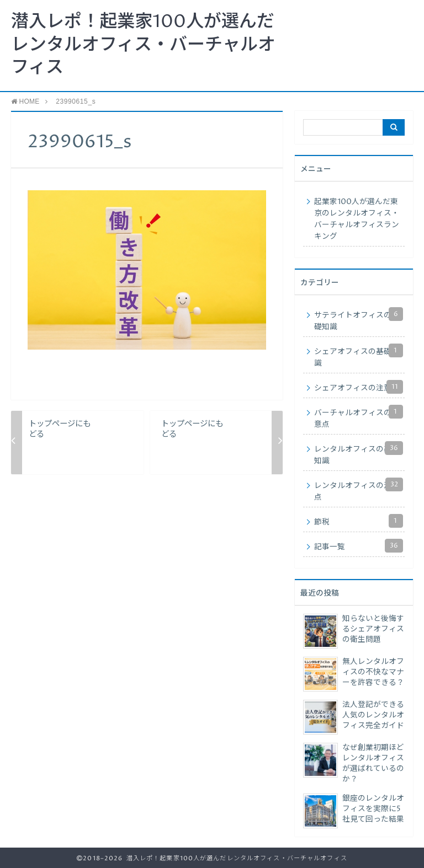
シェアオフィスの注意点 (359, 387)
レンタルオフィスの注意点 (359, 490)
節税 (359, 521)
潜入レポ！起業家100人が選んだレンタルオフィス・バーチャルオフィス (143, 45)
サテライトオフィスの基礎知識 (359, 320)
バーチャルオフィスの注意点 (359, 417)
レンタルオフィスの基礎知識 (359, 454)
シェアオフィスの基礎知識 (359, 356)
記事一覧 (359, 546)
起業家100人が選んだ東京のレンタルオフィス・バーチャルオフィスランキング (357, 219)
